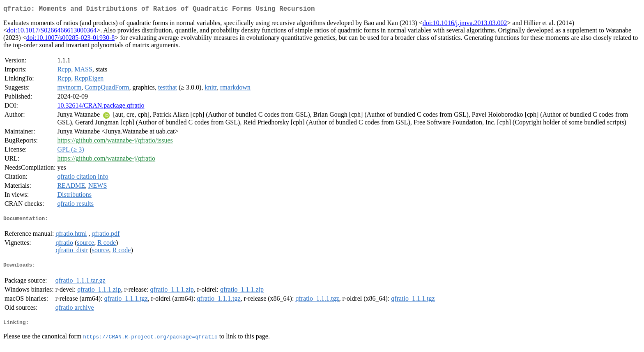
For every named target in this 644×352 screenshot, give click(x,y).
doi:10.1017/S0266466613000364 (52, 32)
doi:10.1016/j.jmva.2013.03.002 (465, 24)
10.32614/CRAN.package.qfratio (101, 107)
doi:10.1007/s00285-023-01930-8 (71, 39)
